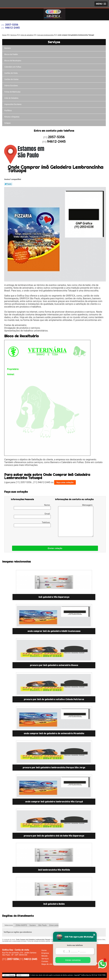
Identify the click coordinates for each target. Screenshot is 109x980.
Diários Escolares (11, 86)
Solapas (7, 123)
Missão (44, 956)
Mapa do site (47, 964)
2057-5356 (12, 25)
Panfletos (8, 111)
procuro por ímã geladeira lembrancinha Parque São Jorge (54, 768)
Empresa (45, 953)
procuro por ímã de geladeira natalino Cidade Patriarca (54, 699)
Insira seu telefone (75, 945)
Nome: (32, 507)
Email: (32, 515)
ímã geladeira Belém (54, 904)
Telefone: (32, 524)
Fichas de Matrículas (12, 92)
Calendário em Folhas (13, 67)
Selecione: (9, 925)
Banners (8, 48)
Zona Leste (54, 925)
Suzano (33, 925)
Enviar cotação (55, 548)
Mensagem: (76, 520)
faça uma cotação (65, 482)
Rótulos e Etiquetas (12, 117)
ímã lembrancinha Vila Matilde (54, 870)
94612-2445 (12, 28)
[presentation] (29, 536)
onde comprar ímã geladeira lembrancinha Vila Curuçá (54, 802)
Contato (45, 961)
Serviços (54, 42)
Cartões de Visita (11, 73)
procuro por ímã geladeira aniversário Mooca (54, 665)
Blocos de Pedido (11, 54)
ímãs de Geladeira (11, 98)
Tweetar (8, 184)
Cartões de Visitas (11, 79)
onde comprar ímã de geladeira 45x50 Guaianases (54, 631)
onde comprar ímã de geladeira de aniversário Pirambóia (54, 733)
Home (44, 950)
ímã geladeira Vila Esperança (54, 597)
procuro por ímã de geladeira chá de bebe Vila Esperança (54, 836)
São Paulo (42, 925)
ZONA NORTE (21, 925)
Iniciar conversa (73, 960)
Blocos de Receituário (13, 61)
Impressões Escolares (13, 104)
